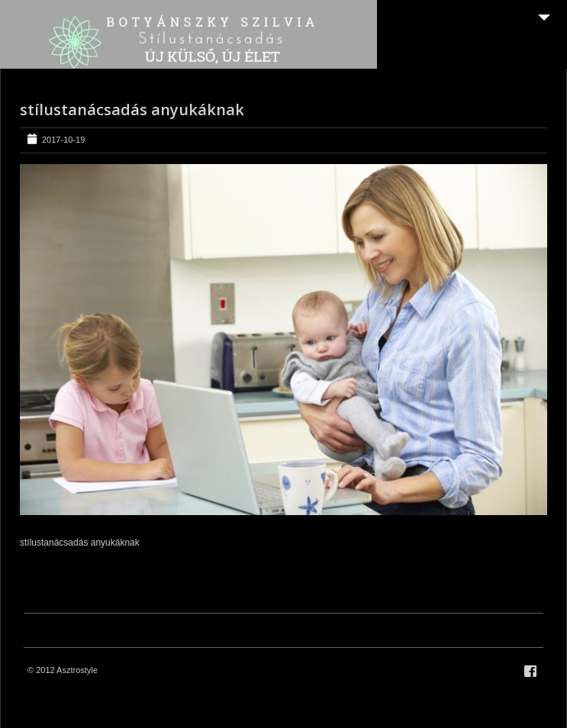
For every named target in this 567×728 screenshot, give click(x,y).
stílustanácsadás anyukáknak (132, 110)
